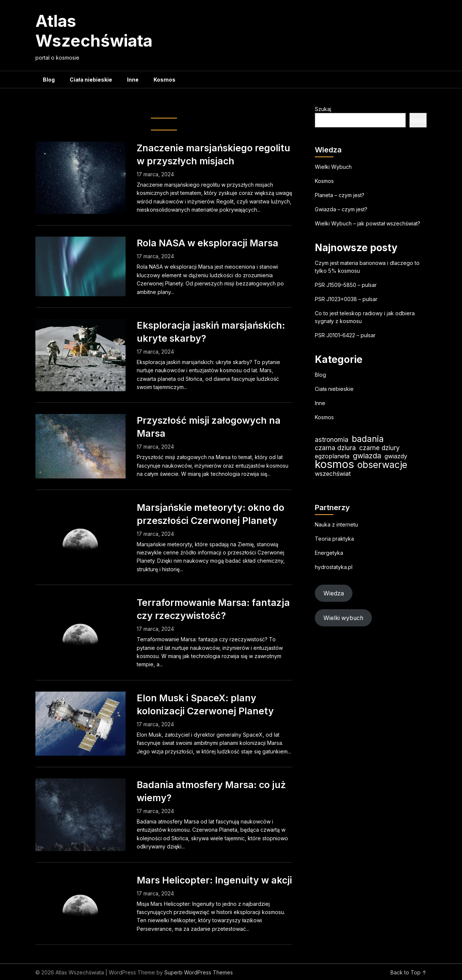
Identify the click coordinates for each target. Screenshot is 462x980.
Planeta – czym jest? (340, 195)
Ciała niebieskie (91, 80)
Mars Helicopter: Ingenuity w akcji (214, 880)
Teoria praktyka (334, 539)
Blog (49, 80)
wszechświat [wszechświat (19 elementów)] (333, 474)
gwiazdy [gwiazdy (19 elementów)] (396, 456)
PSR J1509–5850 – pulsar (346, 285)
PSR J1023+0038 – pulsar (346, 299)
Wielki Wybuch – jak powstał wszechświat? (368, 223)
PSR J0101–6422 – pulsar (345, 335)
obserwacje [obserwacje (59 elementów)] (382, 465)
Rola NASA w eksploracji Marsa (208, 243)
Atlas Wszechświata (94, 31)
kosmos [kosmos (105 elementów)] (334, 464)
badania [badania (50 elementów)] (368, 439)
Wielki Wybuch (333, 167)
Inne (133, 80)
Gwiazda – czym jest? (341, 209)
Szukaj (323, 109)
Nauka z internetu (336, 524)
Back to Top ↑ (409, 972)
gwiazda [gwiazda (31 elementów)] (367, 456)
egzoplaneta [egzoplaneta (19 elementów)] (332, 456)
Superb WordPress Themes (199, 972)
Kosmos (164, 80)
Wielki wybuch (343, 618)
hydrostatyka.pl (334, 567)
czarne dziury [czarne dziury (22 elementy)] (379, 448)
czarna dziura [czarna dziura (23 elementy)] (335, 448)
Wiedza (334, 593)
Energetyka (329, 553)
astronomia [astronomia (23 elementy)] (332, 440)
